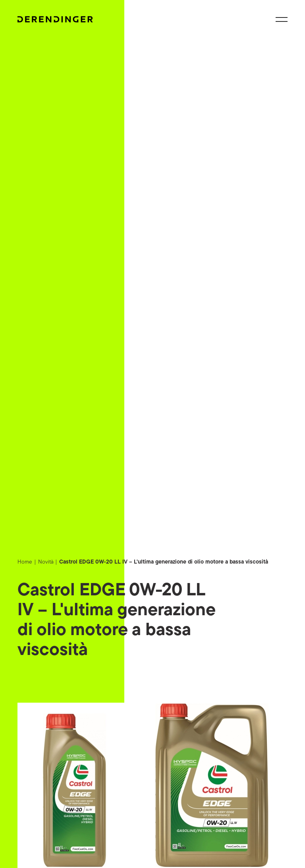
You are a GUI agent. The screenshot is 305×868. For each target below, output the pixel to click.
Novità (46, 562)
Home (25, 562)
